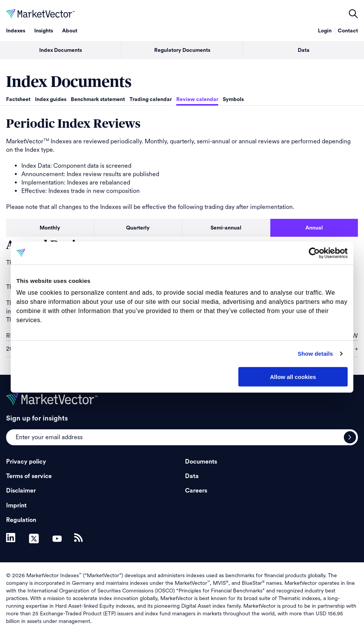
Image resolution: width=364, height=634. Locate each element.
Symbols (233, 100)
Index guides (51, 100)
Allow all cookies (293, 376)
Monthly (50, 228)
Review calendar (197, 100)
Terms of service (29, 476)
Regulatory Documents (182, 50)
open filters (353, 14)
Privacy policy (26, 462)
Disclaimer (21, 491)
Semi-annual (226, 228)
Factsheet (18, 100)
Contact (348, 31)
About (70, 31)
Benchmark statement (98, 100)
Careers (196, 491)
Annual (314, 228)
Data (304, 50)
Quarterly (138, 228)
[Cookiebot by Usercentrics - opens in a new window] (314, 253)
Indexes (16, 31)
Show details (315, 354)
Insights (44, 31)
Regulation (21, 520)
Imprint (16, 506)
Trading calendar (151, 100)
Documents (201, 462)
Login (325, 31)
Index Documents (61, 50)
